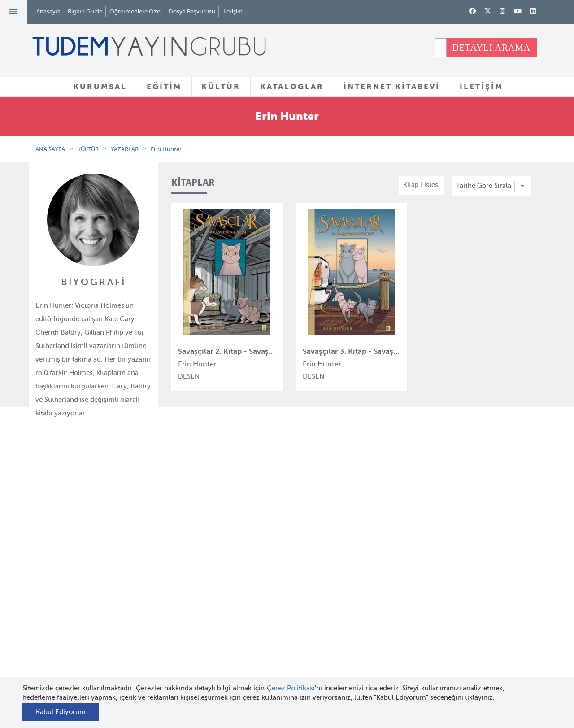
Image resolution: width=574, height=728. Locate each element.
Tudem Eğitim (188, 560)
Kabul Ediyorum (61, 712)
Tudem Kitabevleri (108, 576)
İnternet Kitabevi (363, 620)
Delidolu (179, 674)
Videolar (265, 652)
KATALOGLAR (292, 87)
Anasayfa (48, 11)
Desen (176, 658)
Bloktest (178, 576)
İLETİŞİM (481, 87)
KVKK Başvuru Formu (113, 651)
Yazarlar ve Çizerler (282, 577)
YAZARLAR (125, 149)
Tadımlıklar (269, 593)
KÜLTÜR (221, 87)
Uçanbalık (181, 625)
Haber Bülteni (101, 609)
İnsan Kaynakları (105, 593)
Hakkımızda (98, 560)
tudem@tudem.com (497, 616)
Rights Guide (85, 11)
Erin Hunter (166, 149)
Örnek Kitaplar (274, 610)
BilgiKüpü (181, 593)
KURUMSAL (100, 87)
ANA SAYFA (50, 149)
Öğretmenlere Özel (135, 11)
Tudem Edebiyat (191, 609)
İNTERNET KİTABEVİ (392, 87)
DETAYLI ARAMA (491, 48)
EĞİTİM (164, 87)
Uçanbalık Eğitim (192, 641)
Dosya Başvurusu (192, 11)
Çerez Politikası (291, 688)
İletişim (233, 11)
